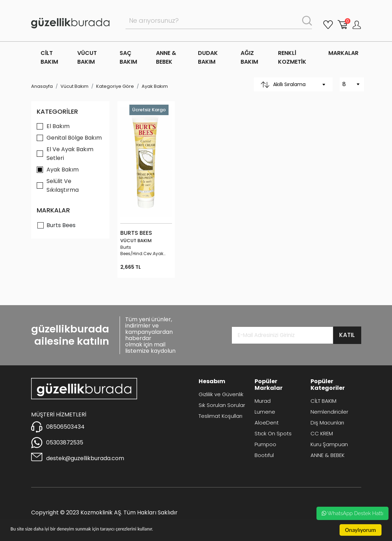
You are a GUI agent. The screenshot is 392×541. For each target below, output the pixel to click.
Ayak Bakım (155, 86)
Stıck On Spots (273, 433)
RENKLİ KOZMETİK (292, 57)
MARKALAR (343, 53)
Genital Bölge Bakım (74, 138)
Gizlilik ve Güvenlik (221, 394)
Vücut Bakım (74, 86)
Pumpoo (265, 444)
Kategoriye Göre (115, 86)
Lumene (265, 412)
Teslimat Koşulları (220, 416)
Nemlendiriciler (329, 412)
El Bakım (58, 126)
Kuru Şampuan (329, 444)
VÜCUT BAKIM (87, 57)
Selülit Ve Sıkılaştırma (63, 185)
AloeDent (267, 423)
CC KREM (322, 433)
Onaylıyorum (361, 530)
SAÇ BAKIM (128, 57)
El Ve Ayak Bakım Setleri (70, 154)
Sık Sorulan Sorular (222, 405)
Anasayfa (42, 86)
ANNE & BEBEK (166, 57)
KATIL (347, 335)
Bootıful (264, 455)
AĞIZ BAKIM (249, 57)
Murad (263, 401)
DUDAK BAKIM (208, 57)
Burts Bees (61, 225)
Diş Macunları (327, 423)
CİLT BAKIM (49, 57)
